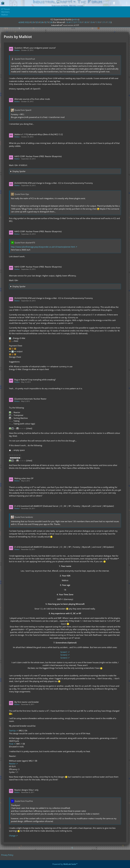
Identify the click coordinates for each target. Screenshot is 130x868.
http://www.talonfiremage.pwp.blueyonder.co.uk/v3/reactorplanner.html (43, 247)
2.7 (46, 22)
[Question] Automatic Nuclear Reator (30, 399)
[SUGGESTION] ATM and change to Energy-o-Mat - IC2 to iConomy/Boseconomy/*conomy (54, 183)
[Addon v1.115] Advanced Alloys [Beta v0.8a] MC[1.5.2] (39, 134)
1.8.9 (86, 22)
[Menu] (127, 3)
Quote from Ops (22, 194)
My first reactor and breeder (27, 702)
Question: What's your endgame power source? (35, 48)
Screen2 (64, 655)
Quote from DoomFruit (25, 59)
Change (12, 836)
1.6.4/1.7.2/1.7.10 (74, 22)
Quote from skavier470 (25, 243)
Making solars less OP (24, 478)
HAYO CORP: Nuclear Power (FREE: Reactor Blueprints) (38, 156)
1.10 (98, 22)
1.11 (103, 22)
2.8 (51, 22)
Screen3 (64, 658)
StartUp (12, 731)
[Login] (120, 3)
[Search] (114, 3)
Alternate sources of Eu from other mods (32, 99)
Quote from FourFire (24, 801)
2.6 (42, 22)
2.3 (33, 22)
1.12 (109, 22)
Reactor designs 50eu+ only (26, 790)
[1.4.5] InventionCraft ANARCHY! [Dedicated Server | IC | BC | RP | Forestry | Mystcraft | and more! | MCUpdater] (64, 506)
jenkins (75, 19)
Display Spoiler (19, 171)
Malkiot (17, 50)
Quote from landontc (24, 517)
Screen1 (64, 652)
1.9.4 (92, 22)
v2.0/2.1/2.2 (24, 22)
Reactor (12, 764)
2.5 (37, 22)
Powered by (65, 864)
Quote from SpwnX (23, 110)
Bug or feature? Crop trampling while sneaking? (35, 380)
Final (11, 744)
